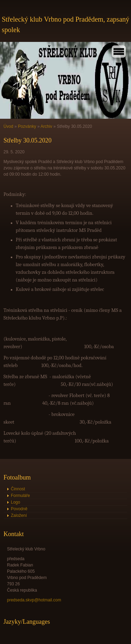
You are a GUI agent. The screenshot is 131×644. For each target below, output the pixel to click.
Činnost (18, 489)
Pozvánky (27, 126)
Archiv (46, 126)
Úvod (8, 126)
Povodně (19, 509)
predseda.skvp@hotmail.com (34, 600)
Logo (16, 502)
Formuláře (20, 496)
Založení (19, 515)
